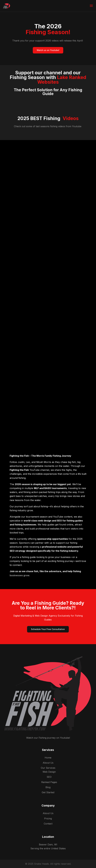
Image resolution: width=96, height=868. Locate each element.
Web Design (49, 772)
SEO (49, 777)
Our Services (48, 768)
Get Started (48, 792)
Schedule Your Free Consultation (48, 629)
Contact (48, 824)
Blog (48, 787)
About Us (48, 763)
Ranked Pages (49, 782)
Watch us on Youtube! (48, 50)
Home (48, 758)
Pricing (48, 818)
